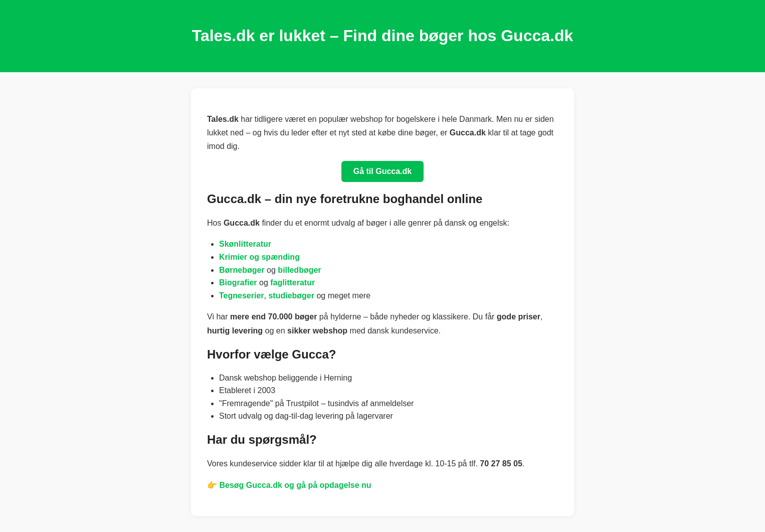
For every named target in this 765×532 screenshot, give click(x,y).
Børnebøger (242, 270)
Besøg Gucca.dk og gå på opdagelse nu (295, 485)
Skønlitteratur (245, 244)
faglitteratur (293, 283)
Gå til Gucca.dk (382, 171)
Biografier (238, 283)
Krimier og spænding (259, 257)
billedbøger (299, 270)
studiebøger (291, 296)
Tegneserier (242, 296)
